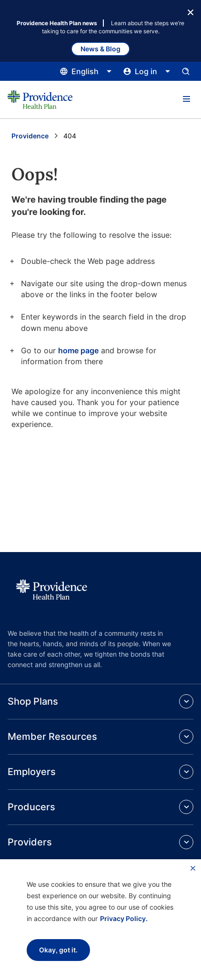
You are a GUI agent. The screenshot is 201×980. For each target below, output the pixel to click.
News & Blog (100, 49)
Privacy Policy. (124, 918)
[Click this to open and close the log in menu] (147, 71)
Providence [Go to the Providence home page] (30, 136)
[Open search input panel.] (186, 71)
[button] (186, 99)
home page (78, 350)
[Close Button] (191, 11)
